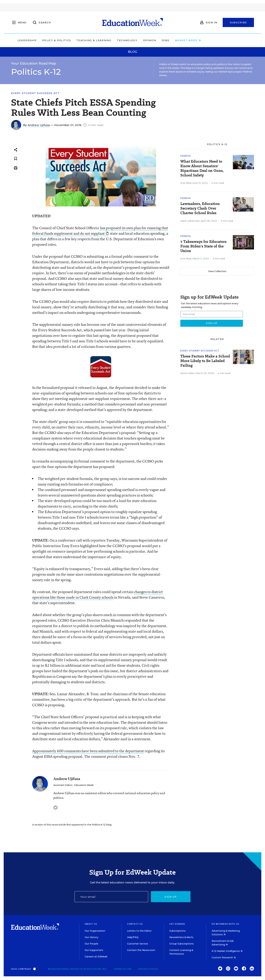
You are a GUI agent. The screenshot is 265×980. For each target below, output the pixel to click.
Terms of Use (123, 969)
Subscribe (238, 22)
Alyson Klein (187, 373)
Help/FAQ (133, 937)
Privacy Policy (148, 969)
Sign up (171, 897)
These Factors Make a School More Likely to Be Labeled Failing (205, 361)
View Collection (217, 271)
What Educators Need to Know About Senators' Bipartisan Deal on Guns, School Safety (202, 168)
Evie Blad (186, 183)
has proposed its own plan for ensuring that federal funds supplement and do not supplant (100, 231)
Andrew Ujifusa (39, 125)
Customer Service (137, 944)
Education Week (84, 785)
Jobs (189, 40)
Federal (186, 156)
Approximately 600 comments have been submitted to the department (88, 751)
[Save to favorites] (16, 159)
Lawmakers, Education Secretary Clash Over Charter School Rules (200, 208)
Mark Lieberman (190, 221)
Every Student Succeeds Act (35, 93)
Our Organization (95, 931)
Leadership (50, 40)
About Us (91, 924)
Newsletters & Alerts (181, 937)
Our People (91, 944)
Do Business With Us (225, 924)
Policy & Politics (80, 40)
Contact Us (135, 924)
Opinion (173, 40)
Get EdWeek (177, 924)
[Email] (111, 897)
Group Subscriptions (182, 944)
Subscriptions (177, 931)
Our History (91, 937)
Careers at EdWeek (96, 957)
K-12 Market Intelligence (227, 951)
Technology (151, 40)
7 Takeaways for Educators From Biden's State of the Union (203, 246)
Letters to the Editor (139, 931)
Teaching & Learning (117, 40)
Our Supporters (94, 950)
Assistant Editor (63, 785)
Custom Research (224, 957)
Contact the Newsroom (141, 950)
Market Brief (211, 40)
